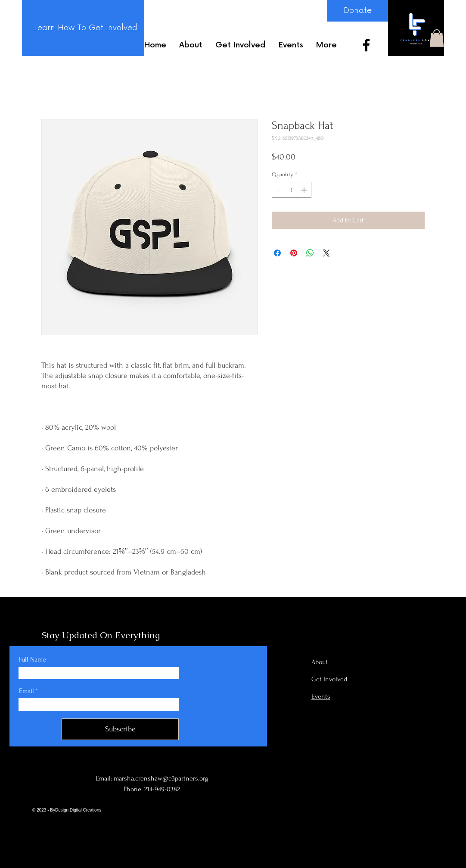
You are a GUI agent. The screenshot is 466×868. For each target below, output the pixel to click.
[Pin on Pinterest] (294, 253)
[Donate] (357, 11)
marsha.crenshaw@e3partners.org (161, 778)
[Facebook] (366, 45)
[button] (437, 38)
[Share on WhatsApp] (310, 253)
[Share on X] (326, 253)
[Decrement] (278, 190)
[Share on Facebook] (277, 253)
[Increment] (305, 190)
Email (26, 691)
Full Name (33, 659)
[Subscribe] (120, 729)
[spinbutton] (292, 190)
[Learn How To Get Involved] (85, 28)
